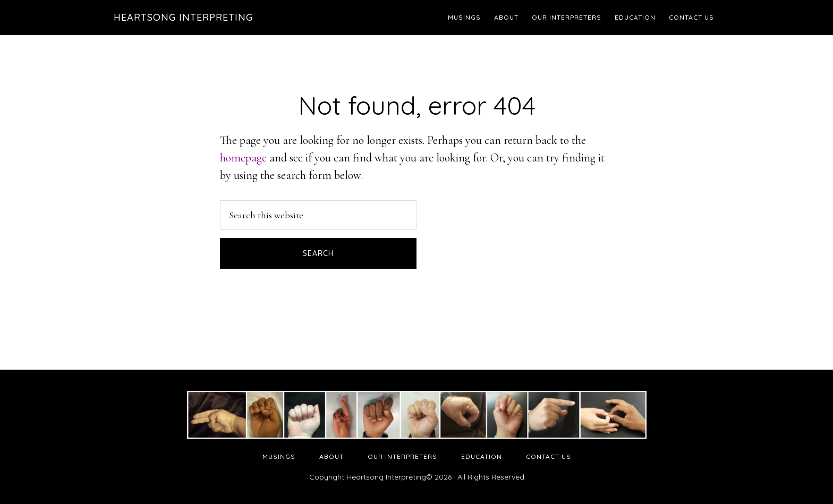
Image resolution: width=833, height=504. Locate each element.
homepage (243, 158)
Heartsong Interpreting (183, 17)
